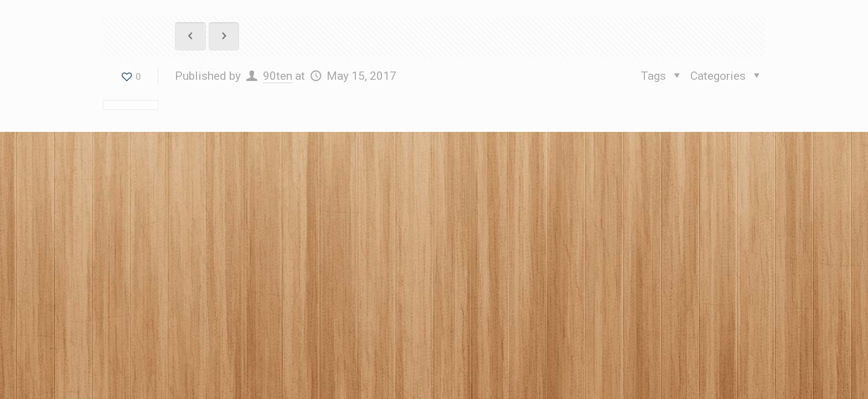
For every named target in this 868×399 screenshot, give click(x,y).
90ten (278, 76)
